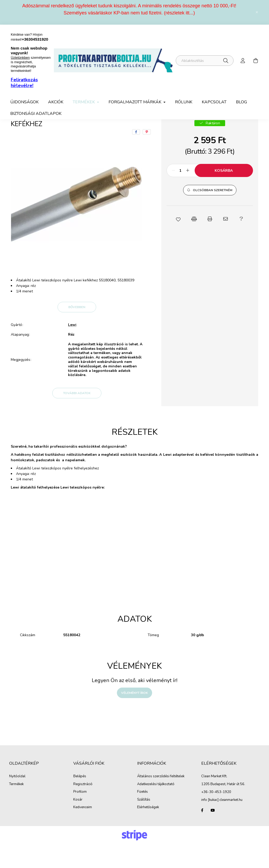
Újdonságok (24, 102)
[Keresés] (226, 61)
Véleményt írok (134, 716)
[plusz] (188, 194)
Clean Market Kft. (214, 800)
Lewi (72, 349)
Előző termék (213, 130)
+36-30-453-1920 (216, 816)
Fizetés (143, 816)
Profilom (80, 816)
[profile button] (243, 61)
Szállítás (144, 823)
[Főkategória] (20, 130)
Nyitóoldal (17, 800)
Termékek (48, 130)
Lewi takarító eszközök (118, 130)
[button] (210, 214)
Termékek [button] (84, 102)
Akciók (56, 102)
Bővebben (77, 331)
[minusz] (173, 194)
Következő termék (242, 130)
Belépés (80, 800)
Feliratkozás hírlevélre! (24, 83)
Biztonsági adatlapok (36, 114)
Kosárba (224, 194)
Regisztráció (83, 808)
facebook (202, 834)
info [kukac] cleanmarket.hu (222, 823)
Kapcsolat (214, 102)
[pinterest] (147, 156)
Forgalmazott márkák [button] (135, 102)
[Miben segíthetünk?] (205, 61)
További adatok (77, 417)
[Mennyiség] (181, 194)
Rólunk (184, 102)
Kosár (78, 823)
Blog (241, 102)
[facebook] (136, 156)
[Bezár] (257, 12)
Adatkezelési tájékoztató (156, 808)
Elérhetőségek (148, 831)
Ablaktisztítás (78, 130)
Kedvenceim (83, 831)
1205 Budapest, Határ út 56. (223, 808)
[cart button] (256, 61)
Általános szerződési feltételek (161, 800)
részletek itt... (179, 13)
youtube (213, 834)
